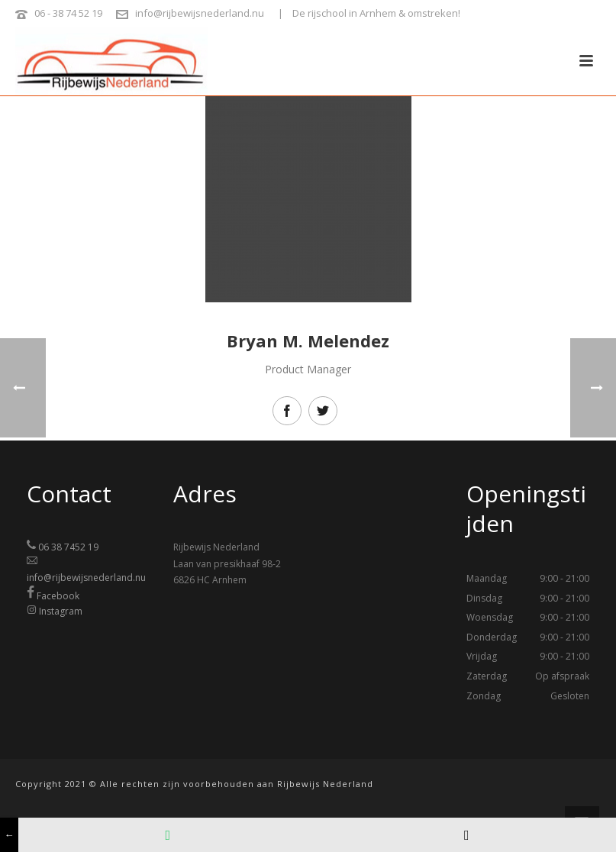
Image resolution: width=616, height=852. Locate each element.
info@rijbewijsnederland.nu (200, 13)
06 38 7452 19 (68, 547)
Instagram (61, 611)
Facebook (58, 596)
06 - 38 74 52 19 (68, 13)
